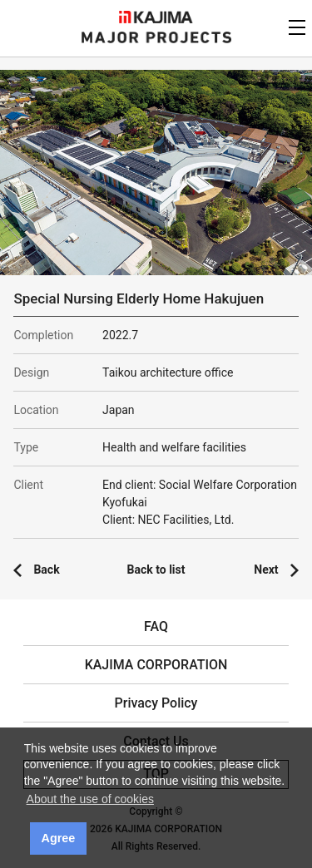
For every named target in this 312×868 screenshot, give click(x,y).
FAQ (156, 626)
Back (46, 570)
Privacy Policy (156, 703)
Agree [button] (59, 838)
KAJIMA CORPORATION (156, 17)
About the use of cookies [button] (90, 799)
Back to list (156, 570)
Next (266, 570)
